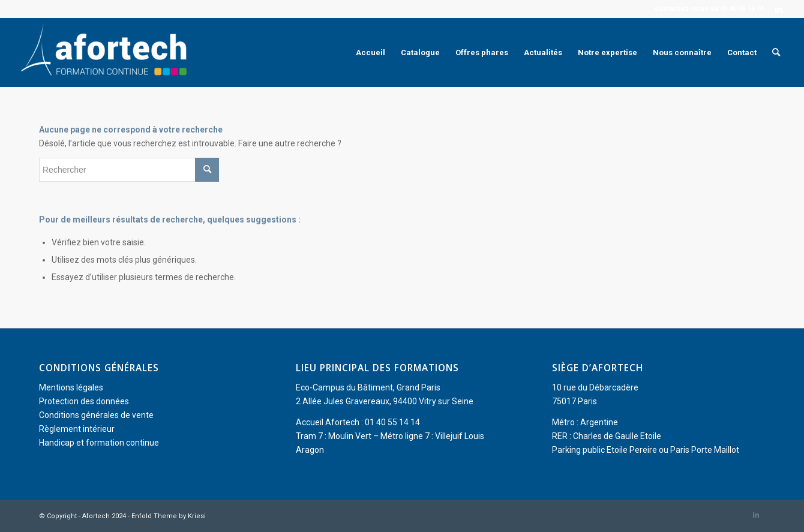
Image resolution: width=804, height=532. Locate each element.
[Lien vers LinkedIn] (779, 9)
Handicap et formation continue (99, 443)
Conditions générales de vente (96, 415)
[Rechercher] (776, 52)
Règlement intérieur (77, 429)
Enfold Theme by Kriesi (169, 516)
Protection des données (84, 401)
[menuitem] (370, 52)
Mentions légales (71, 387)
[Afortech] (106, 52)
